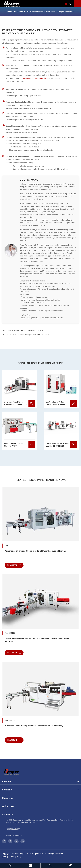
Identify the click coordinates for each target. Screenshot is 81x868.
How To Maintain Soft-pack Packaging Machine (25, 330)
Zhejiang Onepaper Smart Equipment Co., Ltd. (30, 854)
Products (40, 781)
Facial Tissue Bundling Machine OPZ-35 (13, 445)
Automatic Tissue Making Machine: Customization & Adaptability (34, 726)
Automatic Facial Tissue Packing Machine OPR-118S (15, 403)
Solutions (40, 790)
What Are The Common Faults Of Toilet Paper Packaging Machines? (46, 12)
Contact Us (8, 815)
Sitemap (5, 857)
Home (10, 12)
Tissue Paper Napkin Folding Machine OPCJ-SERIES (57, 445)
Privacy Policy (16, 857)
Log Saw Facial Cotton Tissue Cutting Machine (55, 403)
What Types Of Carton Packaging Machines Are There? (28, 335)
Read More (14, 565)
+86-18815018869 (13, 829)
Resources (40, 798)
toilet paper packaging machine (35, 78)
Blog (16, 12)
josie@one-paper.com (14, 835)
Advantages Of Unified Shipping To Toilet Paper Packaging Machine (35, 551)
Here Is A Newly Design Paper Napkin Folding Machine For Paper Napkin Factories (37, 640)
